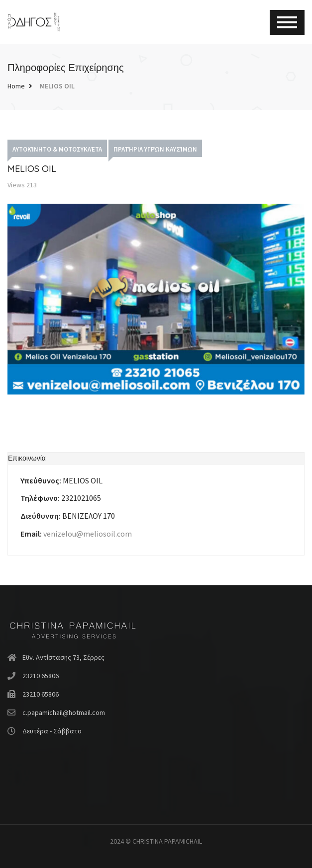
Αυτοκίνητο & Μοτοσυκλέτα (57, 149)
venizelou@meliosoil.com (88, 534)
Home (16, 86)
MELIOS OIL (57, 86)
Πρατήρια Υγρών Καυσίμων (155, 149)
